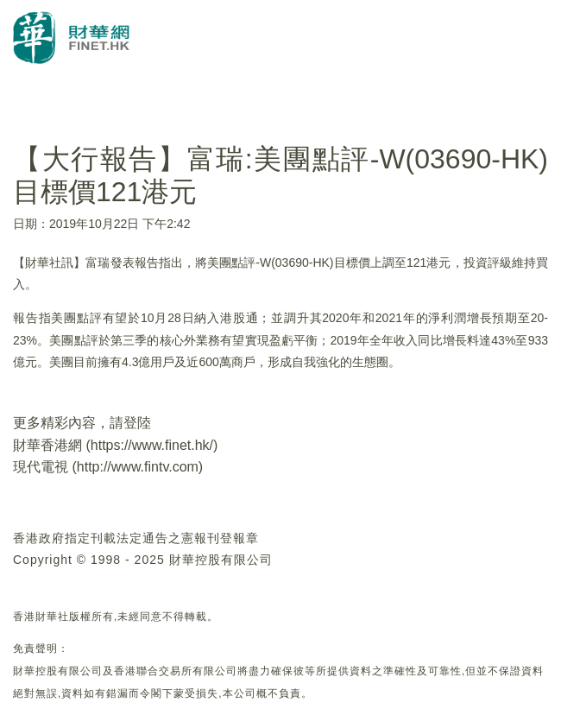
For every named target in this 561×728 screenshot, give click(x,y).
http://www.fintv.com (138, 467)
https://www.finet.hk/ (152, 445)
